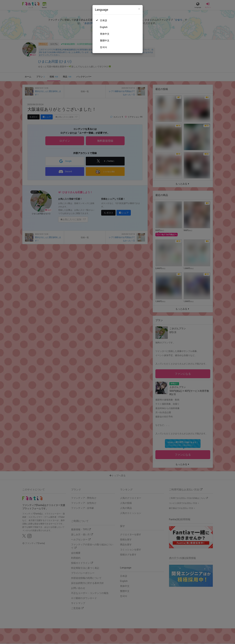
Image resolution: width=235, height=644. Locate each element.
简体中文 (105, 34)
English (104, 27)
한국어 (104, 47)
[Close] (139, 9)
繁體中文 (105, 41)
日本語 (104, 20)
